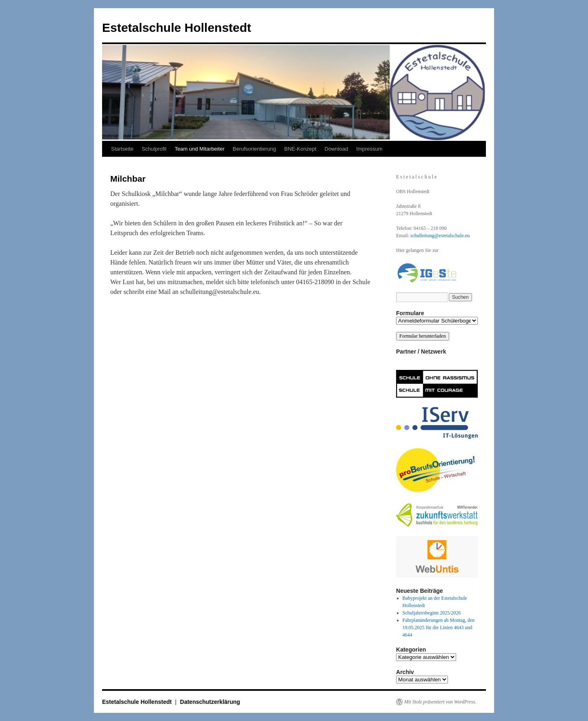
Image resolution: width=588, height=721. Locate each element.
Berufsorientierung (254, 149)
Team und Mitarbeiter (200, 149)
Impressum (370, 149)
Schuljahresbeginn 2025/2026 (432, 613)
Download (336, 149)
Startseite (122, 149)
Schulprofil (154, 149)
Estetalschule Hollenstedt (177, 28)
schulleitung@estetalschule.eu (440, 236)
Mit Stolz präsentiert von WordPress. (440, 702)
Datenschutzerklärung (210, 702)
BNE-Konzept (300, 149)
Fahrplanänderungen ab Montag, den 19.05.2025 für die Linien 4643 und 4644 (439, 628)
